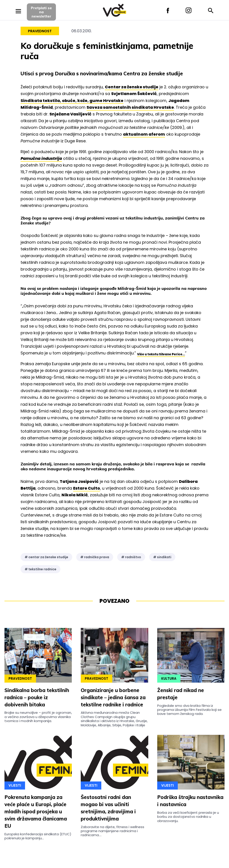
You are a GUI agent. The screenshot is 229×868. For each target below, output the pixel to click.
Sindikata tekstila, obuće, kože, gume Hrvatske (72, 101)
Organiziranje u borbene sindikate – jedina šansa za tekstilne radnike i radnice (113, 697)
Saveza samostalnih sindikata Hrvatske (130, 107)
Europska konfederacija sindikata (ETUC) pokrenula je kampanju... (38, 836)
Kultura (169, 678)
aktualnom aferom (144, 134)
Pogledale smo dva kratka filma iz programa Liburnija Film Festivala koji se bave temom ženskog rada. (189, 710)
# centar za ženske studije (46, 557)
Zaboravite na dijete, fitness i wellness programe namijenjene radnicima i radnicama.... (112, 831)
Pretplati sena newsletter (41, 12)
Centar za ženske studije (132, 87)
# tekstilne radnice (40, 569)
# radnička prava (95, 557)
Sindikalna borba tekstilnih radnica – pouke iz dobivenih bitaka (37, 697)
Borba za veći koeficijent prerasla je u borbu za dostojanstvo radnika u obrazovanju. (188, 817)
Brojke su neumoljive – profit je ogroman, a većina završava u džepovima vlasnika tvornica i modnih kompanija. (38, 717)
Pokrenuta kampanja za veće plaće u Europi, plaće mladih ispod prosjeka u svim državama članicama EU (36, 812)
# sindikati (162, 557)
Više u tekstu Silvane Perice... (161, 354)
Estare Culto (87, 488)
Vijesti (15, 785)
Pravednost (40, 31)
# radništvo (131, 557)
